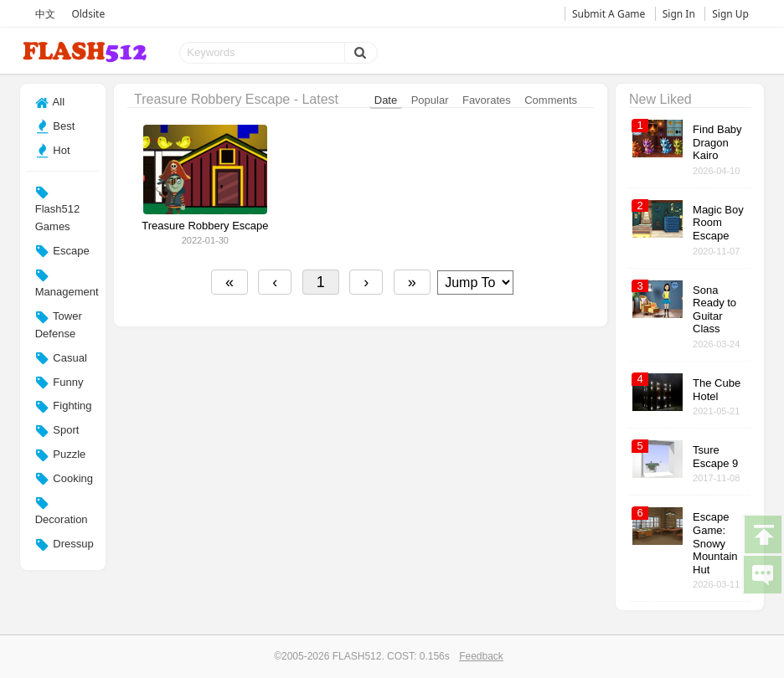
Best (55, 126)
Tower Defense (59, 325)
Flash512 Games (57, 209)
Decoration (62, 511)
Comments (551, 100)
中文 (45, 14)
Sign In (679, 14)
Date (386, 100)
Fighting (64, 407)
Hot (53, 151)
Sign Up (730, 14)
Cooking (64, 479)
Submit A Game (609, 14)
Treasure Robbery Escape (205, 226)
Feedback (481, 656)
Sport (57, 431)
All (50, 103)
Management (67, 283)
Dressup (64, 545)
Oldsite (88, 14)
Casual (61, 358)
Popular (430, 100)
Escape (62, 251)
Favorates (487, 100)
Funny (59, 383)
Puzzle (61, 455)
